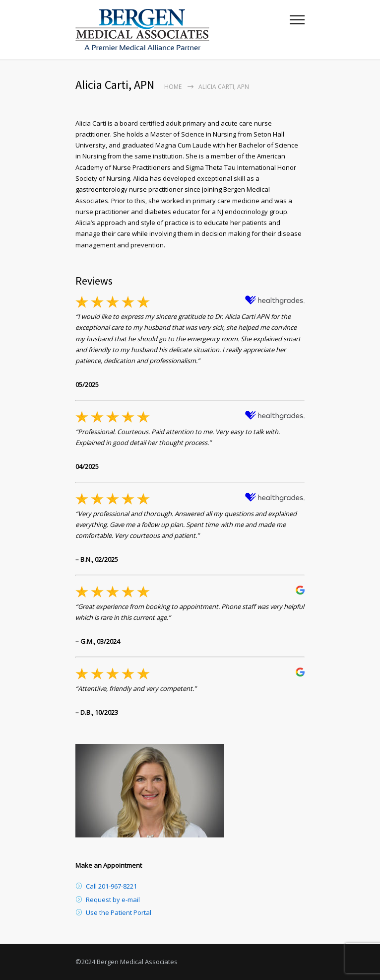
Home (173, 87)
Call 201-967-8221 (111, 886)
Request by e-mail (113, 900)
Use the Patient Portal (119, 912)
